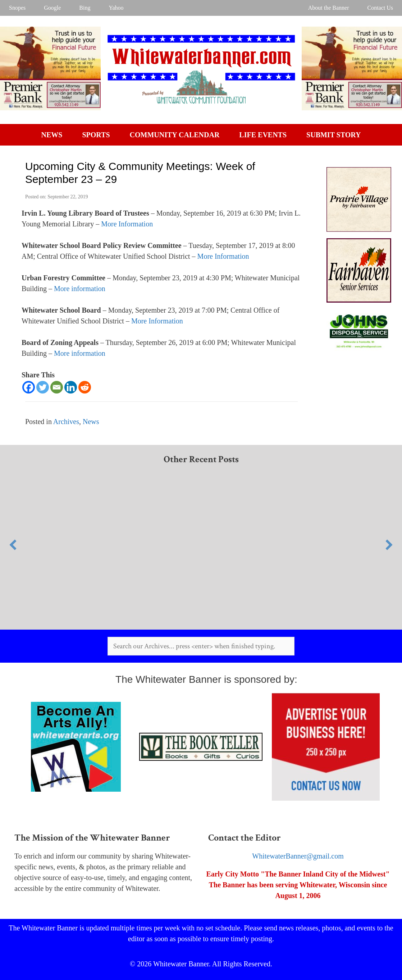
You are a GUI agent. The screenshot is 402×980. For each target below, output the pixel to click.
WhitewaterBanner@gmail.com (298, 856)
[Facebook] (29, 387)
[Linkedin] (71, 387)
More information (80, 353)
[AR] (359, 350)
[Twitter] (43, 387)
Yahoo (116, 8)
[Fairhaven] (359, 300)
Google (52, 8)
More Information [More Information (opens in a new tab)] (127, 224)
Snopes (17, 8)
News (91, 422)
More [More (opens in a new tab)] (63, 289)
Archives (66, 422)
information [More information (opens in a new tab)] (88, 289)
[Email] (57, 387)
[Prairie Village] (359, 229)
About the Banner (329, 8)
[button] (13, 545)
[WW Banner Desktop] (50, 108)
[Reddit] (85, 387)
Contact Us (380, 8)
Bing (85, 8)
